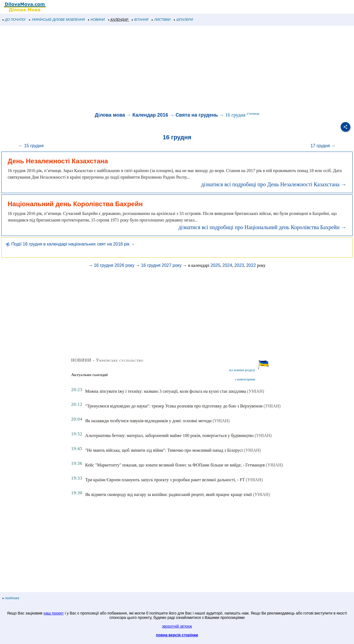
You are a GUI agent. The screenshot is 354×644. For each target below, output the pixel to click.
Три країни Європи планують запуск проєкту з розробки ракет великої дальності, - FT (165, 480)
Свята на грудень (197, 115)
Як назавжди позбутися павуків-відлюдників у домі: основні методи (148, 421)
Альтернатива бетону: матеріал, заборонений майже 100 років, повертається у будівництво (169, 435)
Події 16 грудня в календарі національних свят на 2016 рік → (70, 244)
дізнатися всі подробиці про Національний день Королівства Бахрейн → (262, 227)
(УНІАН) (256, 391)
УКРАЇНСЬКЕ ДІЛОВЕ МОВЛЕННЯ (57, 20)
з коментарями (245, 379)
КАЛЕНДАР (118, 20)
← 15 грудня (31, 146)
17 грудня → (323, 146)
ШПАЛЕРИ (183, 20)
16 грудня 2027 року (161, 265)
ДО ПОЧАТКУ (14, 20)
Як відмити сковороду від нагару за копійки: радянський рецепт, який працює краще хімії (169, 494)
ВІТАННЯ (140, 20)
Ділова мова (110, 115)
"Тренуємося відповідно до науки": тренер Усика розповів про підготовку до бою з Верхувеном (174, 406)
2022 (251, 265)
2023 (239, 265)
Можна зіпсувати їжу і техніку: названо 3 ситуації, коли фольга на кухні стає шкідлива (166, 391)
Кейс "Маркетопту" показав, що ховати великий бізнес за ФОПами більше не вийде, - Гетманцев (175, 465)
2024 (227, 265)
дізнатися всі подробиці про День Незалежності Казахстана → (274, 184)
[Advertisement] (164, 69)
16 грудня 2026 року (114, 265)
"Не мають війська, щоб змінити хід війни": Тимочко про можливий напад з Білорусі (164, 450)
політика (11, 598)
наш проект (54, 613)
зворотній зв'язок (177, 626)
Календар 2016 (150, 115)
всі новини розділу (242, 370)
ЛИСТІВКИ (161, 20)
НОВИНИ (97, 20)
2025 (215, 265)
